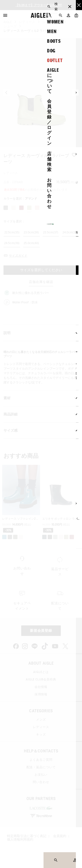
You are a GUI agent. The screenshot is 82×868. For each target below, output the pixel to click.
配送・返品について (41, 767)
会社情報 (41, 687)
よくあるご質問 (41, 760)
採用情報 (41, 694)
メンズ (41, 719)
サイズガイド (18, 256)
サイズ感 (41, 431)
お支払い (41, 775)
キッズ (41, 734)
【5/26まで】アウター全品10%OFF (39, 5)
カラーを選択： (20, 199)
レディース (27, 22)
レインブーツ (52, 22)
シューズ (10, 26)
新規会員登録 (41, 631)
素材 (41, 398)
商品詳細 (41, 414)
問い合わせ (41, 782)
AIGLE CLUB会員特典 (41, 679)
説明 (41, 333)
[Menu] (5, 15)
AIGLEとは (41, 672)
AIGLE (8, 22)
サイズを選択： (14, 221)
